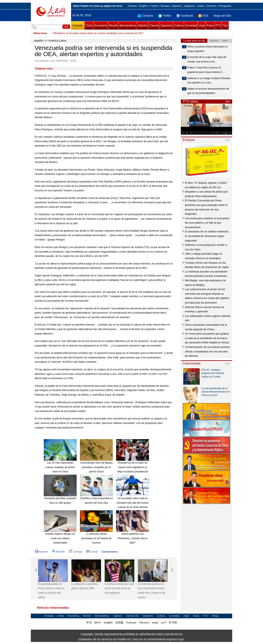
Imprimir (41, 552)
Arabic (201, 6)
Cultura (179, 25)
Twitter (165, 16)
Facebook (185, 16)
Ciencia (154, 25)
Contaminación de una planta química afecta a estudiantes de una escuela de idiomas (207, 351)
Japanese (189, 6)
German (211, 6)
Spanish (177, 6)
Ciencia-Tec (132, 616)
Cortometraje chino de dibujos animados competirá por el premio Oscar (96, 467)
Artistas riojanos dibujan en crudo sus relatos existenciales (60, 538)
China (89, 25)
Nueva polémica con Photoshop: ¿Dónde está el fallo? (132, 538)
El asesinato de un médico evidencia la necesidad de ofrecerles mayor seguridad (207, 236)
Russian (165, 6)
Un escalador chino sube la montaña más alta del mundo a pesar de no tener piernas (133, 503)
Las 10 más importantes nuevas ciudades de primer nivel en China (60, 467)
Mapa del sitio (222, 16)
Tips (225, 25)
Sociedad (191, 25)
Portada (78, 25)
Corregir (75, 552)
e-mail (92, 552)
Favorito (58, 552)
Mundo (114, 25)
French (154, 6)
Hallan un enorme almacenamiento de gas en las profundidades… (208, 91)
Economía (101, 25)
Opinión (143, 25)
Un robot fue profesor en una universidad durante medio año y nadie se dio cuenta (152, 591)
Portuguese (225, 6)
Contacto (145, 16)
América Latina (57, 41)
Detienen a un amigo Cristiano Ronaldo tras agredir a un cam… (209, 81)
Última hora (40, 33)
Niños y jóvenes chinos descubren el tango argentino (207, 49)
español (39, 41)
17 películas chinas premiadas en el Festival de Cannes (96, 538)
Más (228, 102)
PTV (218, 25)
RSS (203, 16)
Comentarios (110, 552)
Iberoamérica (128, 25)
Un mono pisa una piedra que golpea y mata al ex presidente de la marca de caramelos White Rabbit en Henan (207, 338)
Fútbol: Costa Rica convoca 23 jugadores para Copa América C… (206, 70)
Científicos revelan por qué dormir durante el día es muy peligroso (119, 588)
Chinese (132, 6)
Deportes (167, 25)
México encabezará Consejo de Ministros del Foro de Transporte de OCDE (94, 33)
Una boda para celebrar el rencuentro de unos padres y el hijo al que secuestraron (207, 223)
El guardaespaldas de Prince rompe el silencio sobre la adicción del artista (51, 591)
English (144, 6)
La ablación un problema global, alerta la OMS (85, 586)
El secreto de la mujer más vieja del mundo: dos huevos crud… (207, 59)
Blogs (215, 616)
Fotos (210, 25)
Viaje (202, 25)
